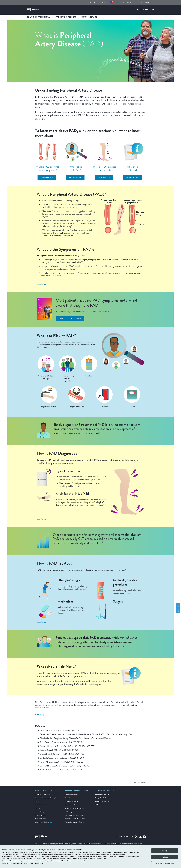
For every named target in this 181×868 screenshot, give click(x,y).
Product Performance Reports (74, 822)
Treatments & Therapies (102, 794)
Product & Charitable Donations (75, 819)
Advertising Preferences (43, 794)
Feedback (178, 608)
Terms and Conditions (42, 819)
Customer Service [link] (89, 17)
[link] (45, 791)
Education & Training (71, 801)
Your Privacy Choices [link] (43, 822)
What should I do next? (133, 168)
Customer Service (41, 805)
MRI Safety (68, 812)
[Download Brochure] (70, 319)
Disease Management (71, 794)
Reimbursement (70, 805)
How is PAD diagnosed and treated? (105, 168)
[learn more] (47, 177)
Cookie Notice (14, 863)
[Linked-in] (144, 837)
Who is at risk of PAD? (76, 168)
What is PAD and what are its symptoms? (48, 168)
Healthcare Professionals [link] (39, 17)
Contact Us (39, 801)
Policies (37, 808)
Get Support (99, 805)
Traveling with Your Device (103, 801)
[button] (142, 3)
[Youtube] (140, 837)
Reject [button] (165, 857)
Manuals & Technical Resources (75, 808)
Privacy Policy (40, 812)
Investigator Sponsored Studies (75, 815)
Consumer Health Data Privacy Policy (47, 798)
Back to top (42, 284)
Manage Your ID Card (102, 798)
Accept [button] (165, 851)
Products (68, 798)
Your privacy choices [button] (165, 864)
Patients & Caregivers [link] (66, 17)
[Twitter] (136, 837)
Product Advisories (41, 815)
